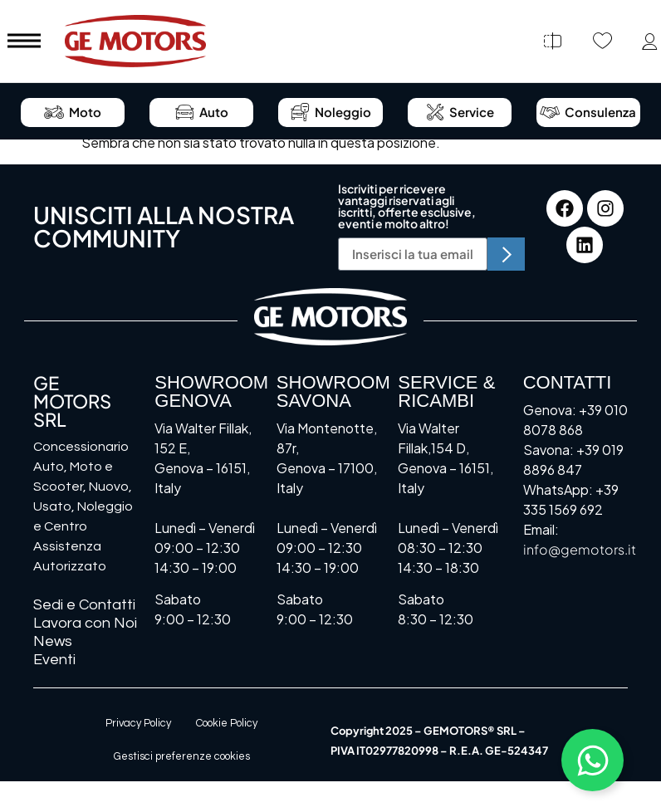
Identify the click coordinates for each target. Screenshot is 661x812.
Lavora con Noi (85, 623)
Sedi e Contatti (84, 605)
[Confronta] (552, 42)
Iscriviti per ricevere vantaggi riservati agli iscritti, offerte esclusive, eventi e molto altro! (407, 207)
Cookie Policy (227, 723)
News (53, 641)
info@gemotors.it (580, 549)
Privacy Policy (138, 723)
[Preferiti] (602, 42)
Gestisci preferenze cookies (182, 756)
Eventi (54, 660)
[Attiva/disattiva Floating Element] (592, 760)
